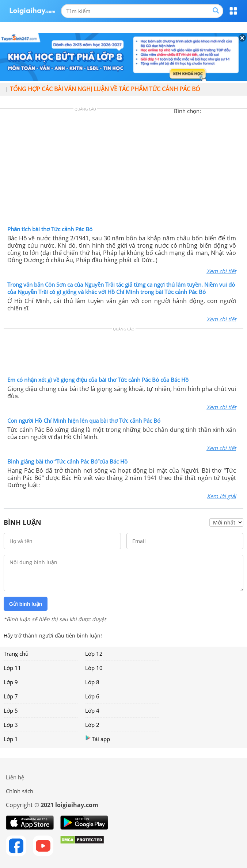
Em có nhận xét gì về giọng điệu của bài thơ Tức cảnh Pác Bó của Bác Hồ (98, 380)
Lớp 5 (11, 710)
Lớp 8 (92, 682)
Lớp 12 (94, 654)
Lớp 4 (92, 710)
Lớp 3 (11, 725)
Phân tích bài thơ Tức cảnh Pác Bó (50, 229)
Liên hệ (15, 777)
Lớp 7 (11, 696)
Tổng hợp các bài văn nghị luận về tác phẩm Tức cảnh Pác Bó (105, 89)
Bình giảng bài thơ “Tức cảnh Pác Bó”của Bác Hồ (67, 461)
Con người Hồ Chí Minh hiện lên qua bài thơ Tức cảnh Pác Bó (84, 421)
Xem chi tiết (221, 271)
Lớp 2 (92, 725)
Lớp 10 (94, 668)
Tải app (98, 739)
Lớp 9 (11, 682)
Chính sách (20, 791)
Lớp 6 (92, 696)
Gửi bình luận (26, 604)
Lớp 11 (12, 668)
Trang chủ (16, 654)
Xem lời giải (221, 496)
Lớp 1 (11, 739)
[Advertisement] (123, 169)
